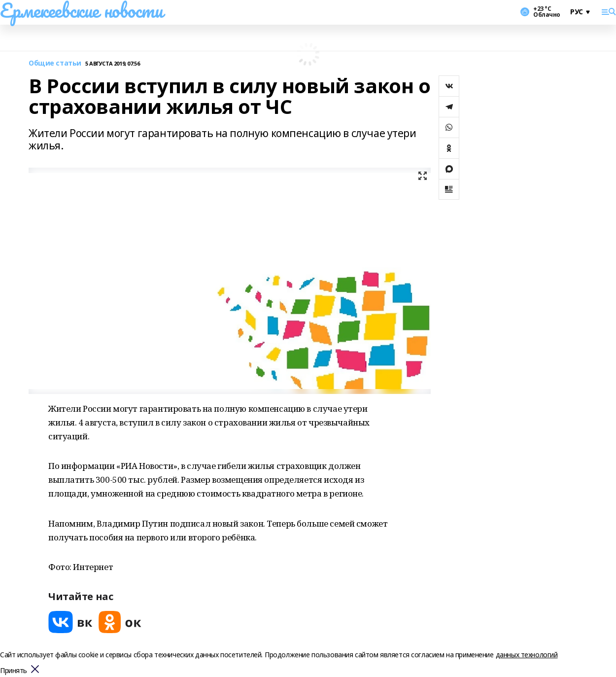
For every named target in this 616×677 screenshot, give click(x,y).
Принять (14, 671)
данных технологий (527, 655)
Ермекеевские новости (82, 10)
